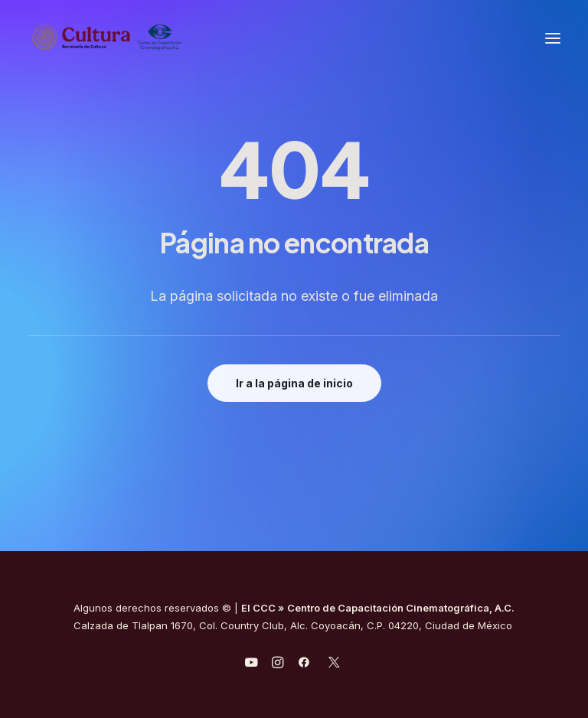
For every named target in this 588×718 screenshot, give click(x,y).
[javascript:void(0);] (278, 664)
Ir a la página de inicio (294, 383)
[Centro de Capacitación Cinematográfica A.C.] (107, 38)
